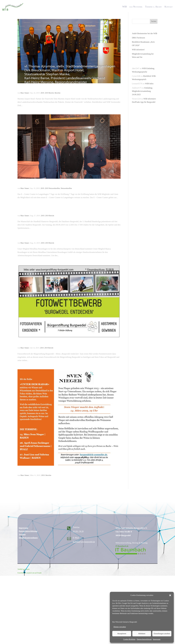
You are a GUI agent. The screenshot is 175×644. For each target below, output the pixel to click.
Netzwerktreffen (66, 188)
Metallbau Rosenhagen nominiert (39, 238)
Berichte (57, 93)
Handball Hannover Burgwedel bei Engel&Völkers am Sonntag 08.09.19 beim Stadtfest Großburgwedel (67, 210)
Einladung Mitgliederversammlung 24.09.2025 (142, 91)
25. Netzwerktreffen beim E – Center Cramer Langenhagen (55, 184)
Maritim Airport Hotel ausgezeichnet (41, 88)
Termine (22, 534)
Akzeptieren (122, 634)
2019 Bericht (49, 93)
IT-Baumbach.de (122, 546)
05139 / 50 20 (78, 531)
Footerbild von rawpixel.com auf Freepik (30, 573)
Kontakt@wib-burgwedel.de (84, 542)
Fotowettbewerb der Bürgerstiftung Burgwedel (47, 343)
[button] (170, 595)
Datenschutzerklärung (144, 639)
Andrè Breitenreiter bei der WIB (145, 33)
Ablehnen (142, 634)
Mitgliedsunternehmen (28, 538)
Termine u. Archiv (153, 7)
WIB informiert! (138, 50)
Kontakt (169, 7)
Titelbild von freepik (24, 569)
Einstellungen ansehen (162, 634)
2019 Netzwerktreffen (52, 188)
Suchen (154, 21)
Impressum (157, 639)
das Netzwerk (136, 7)
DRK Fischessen (138, 38)
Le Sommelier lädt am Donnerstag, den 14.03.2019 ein (52, 471)
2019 (42, 93)
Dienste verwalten (120, 627)
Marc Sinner (25, 93)
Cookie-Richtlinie (129, 639)
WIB (125, 7)
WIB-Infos (149, 84)
